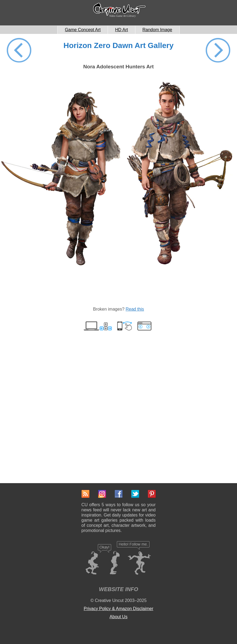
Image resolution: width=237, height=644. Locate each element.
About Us (118, 617)
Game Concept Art (83, 30)
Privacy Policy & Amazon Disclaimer (118, 609)
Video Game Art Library (122, 16)
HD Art (122, 30)
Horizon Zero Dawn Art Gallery (118, 45)
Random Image (157, 30)
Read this (135, 309)
